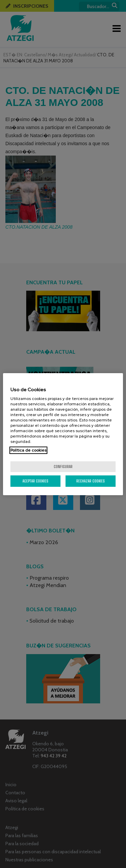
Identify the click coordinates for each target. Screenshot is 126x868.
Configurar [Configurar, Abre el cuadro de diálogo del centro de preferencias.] (63, 467)
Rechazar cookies (91, 481)
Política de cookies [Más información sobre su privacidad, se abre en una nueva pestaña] (28, 450)
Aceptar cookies (35, 481)
